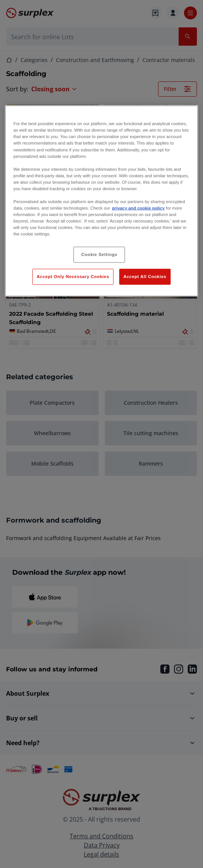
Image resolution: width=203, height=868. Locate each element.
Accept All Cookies (145, 277)
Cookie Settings (100, 254)
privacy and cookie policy (138, 208)
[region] (101, 201)
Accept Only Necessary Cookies (73, 277)
